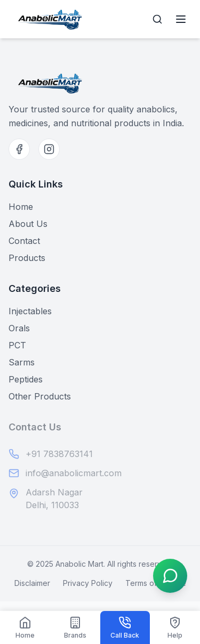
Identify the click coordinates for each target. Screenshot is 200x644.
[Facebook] (19, 149)
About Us (28, 224)
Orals (19, 328)
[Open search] (157, 19)
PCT (17, 345)
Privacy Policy (88, 583)
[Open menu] (181, 19)
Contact (24, 241)
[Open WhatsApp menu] (170, 576)
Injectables (30, 311)
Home (21, 207)
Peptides (26, 379)
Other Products (40, 396)
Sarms (22, 362)
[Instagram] (49, 149)
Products (27, 258)
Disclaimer (32, 583)
